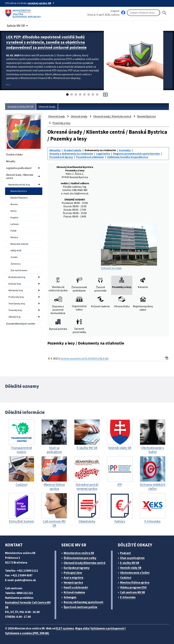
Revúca (14, 237)
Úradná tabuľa (73, 150)
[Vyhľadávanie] (143, 13)
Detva (14, 211)
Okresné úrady (47, 107)
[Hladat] (164, 13)
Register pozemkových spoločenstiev (137, 154)
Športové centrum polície (80, 607)
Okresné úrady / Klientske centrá (20, 176)
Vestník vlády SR (131, 568)
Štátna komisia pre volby (80, 558)
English (115, 11)
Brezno (14, 204)
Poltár (14, 231)
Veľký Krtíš (16, 250)
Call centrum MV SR (133, 592)
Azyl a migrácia (73, 578)
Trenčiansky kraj (17, 304)
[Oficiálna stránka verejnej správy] (41, 3)
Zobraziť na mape (129, 247)
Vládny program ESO (133, 587)
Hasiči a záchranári (76, 587)
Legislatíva (103, 154)
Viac (8, 85)
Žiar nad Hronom (19, 270)
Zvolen (14, 257)
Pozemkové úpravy (61, 157)
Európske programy (77, 568)
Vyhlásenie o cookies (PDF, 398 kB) (27, 633)
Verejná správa (73, 582)
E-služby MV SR (130, 563)
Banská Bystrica (19, 191)
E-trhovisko (128, 597)
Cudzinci (126, 578)
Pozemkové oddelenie (90, 157)
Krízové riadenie (74, 592)
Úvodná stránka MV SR (20, 107)
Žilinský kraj (14, 317)
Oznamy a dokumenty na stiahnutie (71, 154)
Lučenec (15, 224)
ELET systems (65, 628)
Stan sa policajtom (132, 558)
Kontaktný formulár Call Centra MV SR (28, 605)
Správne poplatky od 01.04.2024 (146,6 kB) (84, 358)
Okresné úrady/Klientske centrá (85, 563)
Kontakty (125, 150)
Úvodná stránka (14, 154)
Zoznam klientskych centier (21, 324)
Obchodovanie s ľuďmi (135, 573)
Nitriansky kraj (16, 290)
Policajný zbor (73, 573)
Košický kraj (15, 284)
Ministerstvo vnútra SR (79, 553)
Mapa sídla (82, 628)
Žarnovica (16, 264)
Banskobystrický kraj (19, 185)
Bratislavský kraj (17, 277)
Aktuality (11, 161)
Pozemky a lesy (61, 123)
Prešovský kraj (16, 297)
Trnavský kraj (15, 310)
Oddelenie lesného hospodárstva (128, 157)
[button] (18, 25)
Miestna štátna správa (135, 582)
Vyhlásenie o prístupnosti (108, 628)
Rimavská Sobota (19, 244)
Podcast (125, 553)
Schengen (70, 597)
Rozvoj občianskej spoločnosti (84, 602)
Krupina (14, 217)
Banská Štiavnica (19, 198)
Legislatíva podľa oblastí (19, 168)
